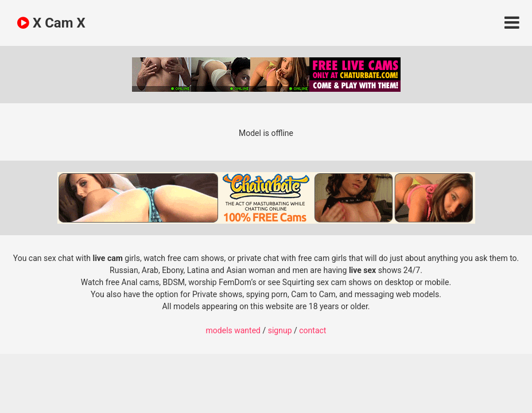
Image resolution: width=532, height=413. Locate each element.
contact (312, 330)
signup (280, 330)
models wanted (233, 330)
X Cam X (51, 23)
